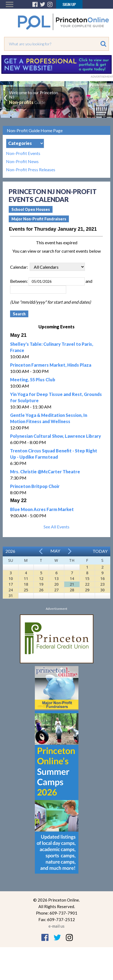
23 (102, 584)
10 (11, 578)
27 (56, 590)
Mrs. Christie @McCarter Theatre (45, 472)
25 (26, 590)
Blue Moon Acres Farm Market (42, 509)
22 (87, 584)
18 (26, 584)
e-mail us (57, 926)
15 (87, 578)
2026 (10, 551)
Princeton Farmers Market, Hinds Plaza (51, 365)
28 (72, 590)
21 (72, 584)
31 (11, 596)
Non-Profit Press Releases (31, 170)
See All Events (57, 527)
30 (102, 590)
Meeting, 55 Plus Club (33, 380)
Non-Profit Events (23, 153)
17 (11, 584)
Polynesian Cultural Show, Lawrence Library (56, 436)
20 (56, 584)
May (55, 551)
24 (11, 590)
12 (41, 578)
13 (56, 578)
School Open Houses (31, 209)
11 (26, 578)
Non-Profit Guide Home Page (35, 130)
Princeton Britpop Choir (35, 486)
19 (41, 584)
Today (100, 551)
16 (102, 578)
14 (72, 578)
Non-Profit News (22, 161)
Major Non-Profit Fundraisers (39, 219)
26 (41, 590)
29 (87, 590)
